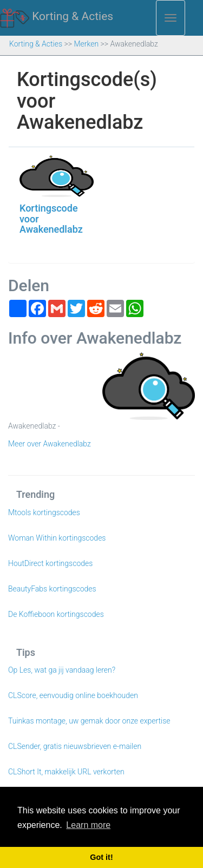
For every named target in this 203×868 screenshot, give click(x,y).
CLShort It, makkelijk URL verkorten (66, 772)
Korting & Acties (57, 17)
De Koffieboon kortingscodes (56, 614)
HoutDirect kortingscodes (50, 563)
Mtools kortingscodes (44, 512)
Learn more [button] (88, 825)
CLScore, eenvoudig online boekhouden (73, 695)
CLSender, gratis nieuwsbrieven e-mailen (75, 746)
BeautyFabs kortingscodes (52, 589)
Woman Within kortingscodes (57, 538)
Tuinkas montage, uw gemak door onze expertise (89, 721)
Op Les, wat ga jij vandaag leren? (62, 670)
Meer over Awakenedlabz (50, 444)
